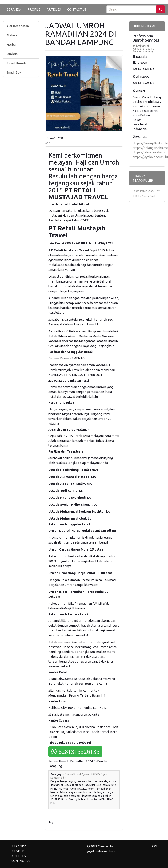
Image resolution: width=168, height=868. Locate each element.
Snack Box (14, 72)
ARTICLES (54, 9)
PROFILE (34, 9)
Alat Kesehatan (18, 26)
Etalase (12, 35)
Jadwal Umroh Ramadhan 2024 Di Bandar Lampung (144, 49)
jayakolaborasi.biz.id (102, 851)
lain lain (12, 54)
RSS (154, 846)
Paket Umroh (16, 63)
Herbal (11, 45)
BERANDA (14, 9)
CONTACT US (77, 9)
